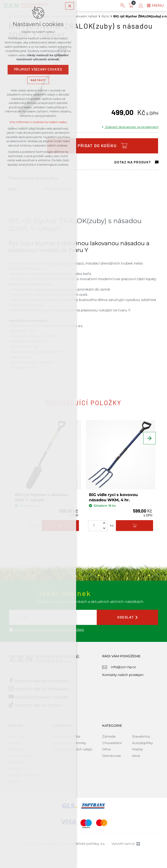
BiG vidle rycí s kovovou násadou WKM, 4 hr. (113, 497)
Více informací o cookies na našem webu (38, 123)
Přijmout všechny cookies (38, 71)
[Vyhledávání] (122, 5)
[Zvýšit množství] (104, 523)
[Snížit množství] (104, 528)
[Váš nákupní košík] (131, 5)
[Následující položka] (149, 442)
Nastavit (38, 81)
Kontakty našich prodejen (123, 675)
